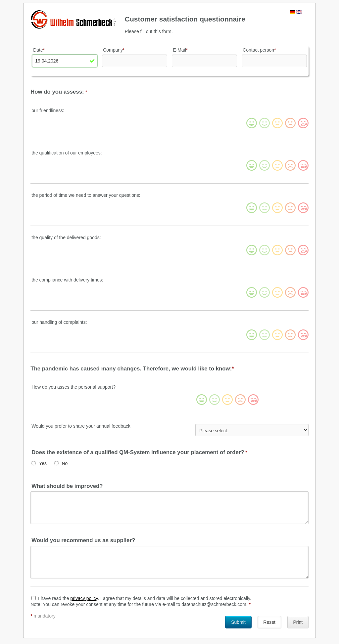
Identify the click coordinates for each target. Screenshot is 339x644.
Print (298, 621)
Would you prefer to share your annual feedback (81, 426)
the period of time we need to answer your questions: (86, 195)
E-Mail (180, 50)
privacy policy (84, 597)
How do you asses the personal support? (73, 387)
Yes (43, 463)
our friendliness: (48, 110)
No (65, 463)
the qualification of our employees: (67, 152)
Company (114, 50)
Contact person (259, 50)
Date (39, 50)
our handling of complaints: (59, 322)
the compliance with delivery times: (67, 279)
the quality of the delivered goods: (66, 237)
